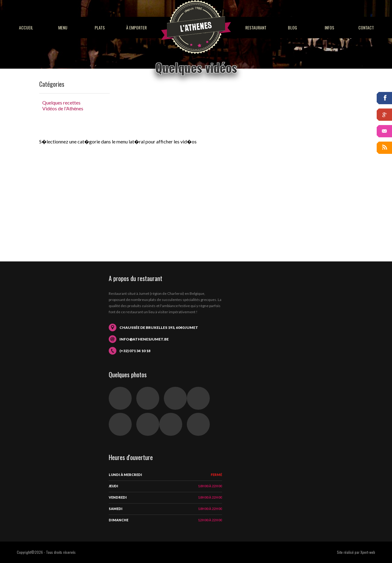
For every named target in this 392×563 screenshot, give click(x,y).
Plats (100, 27)
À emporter (136, 27)
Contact (366, 27)
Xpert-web (368, 552)
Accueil (26, 27)
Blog (292, 27)
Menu (63, 27)
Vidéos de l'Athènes (63, 108)
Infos (329, 27)
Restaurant (256, 27)
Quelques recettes (61, 103)
